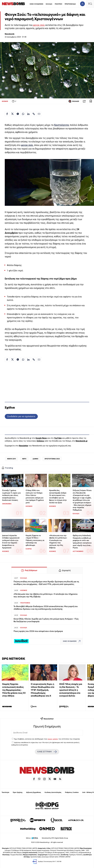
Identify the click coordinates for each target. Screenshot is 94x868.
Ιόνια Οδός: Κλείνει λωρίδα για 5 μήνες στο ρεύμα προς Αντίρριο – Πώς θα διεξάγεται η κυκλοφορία (46, 620)
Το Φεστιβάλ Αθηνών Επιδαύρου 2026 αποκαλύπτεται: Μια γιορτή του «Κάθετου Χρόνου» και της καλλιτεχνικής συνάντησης (46, 608)
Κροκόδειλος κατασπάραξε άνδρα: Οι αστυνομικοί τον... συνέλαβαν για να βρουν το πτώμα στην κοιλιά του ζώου (58, 496)
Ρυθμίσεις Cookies (72, 792)
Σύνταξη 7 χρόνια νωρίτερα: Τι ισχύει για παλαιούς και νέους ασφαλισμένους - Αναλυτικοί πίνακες (11, 495)
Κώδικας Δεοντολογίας (53, 792)
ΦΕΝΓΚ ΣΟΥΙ (11, 459)
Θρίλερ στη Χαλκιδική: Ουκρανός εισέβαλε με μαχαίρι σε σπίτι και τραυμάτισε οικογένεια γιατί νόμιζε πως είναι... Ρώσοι (82, 542)
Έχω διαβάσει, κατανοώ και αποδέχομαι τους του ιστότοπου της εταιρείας (47, 739)
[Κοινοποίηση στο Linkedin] (28, 114)
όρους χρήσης (53, 739)
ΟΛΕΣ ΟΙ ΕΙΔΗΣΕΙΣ (36, 4)
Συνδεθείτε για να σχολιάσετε (21, 416)
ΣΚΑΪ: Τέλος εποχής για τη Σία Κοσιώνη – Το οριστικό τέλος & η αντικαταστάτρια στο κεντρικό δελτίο (71, 690)
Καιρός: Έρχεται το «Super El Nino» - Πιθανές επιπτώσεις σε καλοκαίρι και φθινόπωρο (35, 540)
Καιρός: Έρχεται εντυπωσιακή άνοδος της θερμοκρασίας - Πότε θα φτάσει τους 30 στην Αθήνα (14, 690)
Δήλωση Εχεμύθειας (34, 792)
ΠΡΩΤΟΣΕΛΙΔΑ (70, 4)
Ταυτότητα (5, 792)
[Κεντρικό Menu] (90, 4)
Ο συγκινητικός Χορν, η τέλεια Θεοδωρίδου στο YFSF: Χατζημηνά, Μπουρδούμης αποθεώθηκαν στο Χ (43, 690)
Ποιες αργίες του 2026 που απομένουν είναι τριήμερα (38, 631)
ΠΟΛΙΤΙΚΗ (58, 4)
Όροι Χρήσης (18, 792)
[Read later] (91, 101)
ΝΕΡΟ (24, 459)
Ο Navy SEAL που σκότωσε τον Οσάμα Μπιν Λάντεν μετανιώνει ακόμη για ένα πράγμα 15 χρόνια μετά (35, 496)
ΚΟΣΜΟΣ (5, 101)
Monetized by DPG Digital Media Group (55, 838)
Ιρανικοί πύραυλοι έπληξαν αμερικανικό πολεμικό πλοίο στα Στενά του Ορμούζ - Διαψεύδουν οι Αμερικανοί (11, 542)
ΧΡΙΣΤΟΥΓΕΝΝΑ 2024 (52, 459)
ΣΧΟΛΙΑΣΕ (74, 101)
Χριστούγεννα (61, 125)
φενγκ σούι (39, 25)
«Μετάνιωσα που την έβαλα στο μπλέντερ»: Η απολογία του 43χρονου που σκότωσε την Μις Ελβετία (58, 542)
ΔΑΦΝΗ (35, 459)
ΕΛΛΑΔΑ (49, 4)
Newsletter (24, 446)
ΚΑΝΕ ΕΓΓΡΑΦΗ (47, 752)
